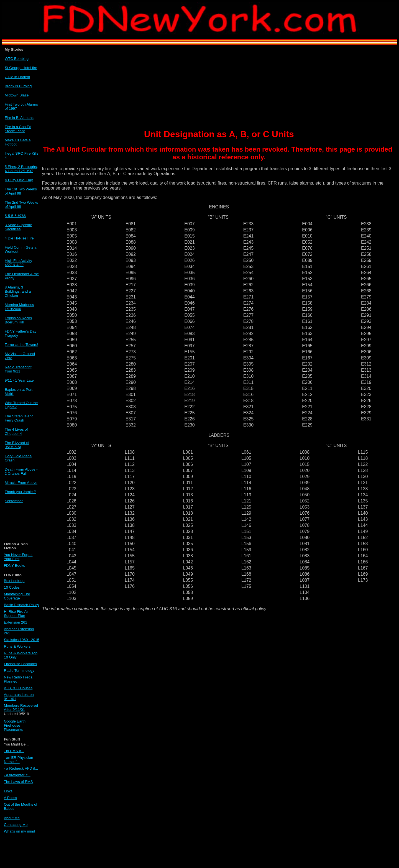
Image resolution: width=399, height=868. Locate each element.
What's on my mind (19, 831)
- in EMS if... (14, 751)
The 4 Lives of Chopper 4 (16, 432)
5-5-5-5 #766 (15, 216)
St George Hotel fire (21, 68)
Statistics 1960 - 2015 (22, 640)
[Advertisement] (20, 525)
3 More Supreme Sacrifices (18, 227)
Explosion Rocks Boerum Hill (18, 320)
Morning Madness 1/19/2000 (19, 307)
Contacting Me (16, 825)
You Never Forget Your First (18, 557)
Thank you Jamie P (21, 492)
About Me (12, 818)
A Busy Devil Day (19, 180)
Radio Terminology (19, 671)
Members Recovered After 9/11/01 (21, 708)
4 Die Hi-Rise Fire (19, 238)
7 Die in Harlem (17, 77)
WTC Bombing (17, 59)
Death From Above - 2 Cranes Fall (21, 471)
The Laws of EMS (18, 782)
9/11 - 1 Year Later (20, 380)
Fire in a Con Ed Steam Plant (18, 129)
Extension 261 (16, 622)
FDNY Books (14, 566)
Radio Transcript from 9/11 (18, 369)
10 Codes (12, 587)
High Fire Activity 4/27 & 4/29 (18, 263)
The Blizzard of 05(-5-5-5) (17, 445)
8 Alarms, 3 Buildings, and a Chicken (18, 291)
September (14, 501)
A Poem (10, 798)
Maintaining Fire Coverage (17, 596)
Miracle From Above (21, 483)
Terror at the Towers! (21, 345)
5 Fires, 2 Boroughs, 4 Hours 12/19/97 (21, 169)
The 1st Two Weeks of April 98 (21, 191)
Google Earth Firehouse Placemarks (15, 725)
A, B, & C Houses (18, 688)
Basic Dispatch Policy (21, 605)
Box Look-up (14, 581)
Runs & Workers (17, 646)
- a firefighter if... (17, 775)
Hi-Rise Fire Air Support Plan (16, 614)
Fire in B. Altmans (19, 118)
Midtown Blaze (17, 95)
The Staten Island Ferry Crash (19, 418)
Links (8, 791)
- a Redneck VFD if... (21, 768)
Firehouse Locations (20, 664)
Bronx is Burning (18, 86)
